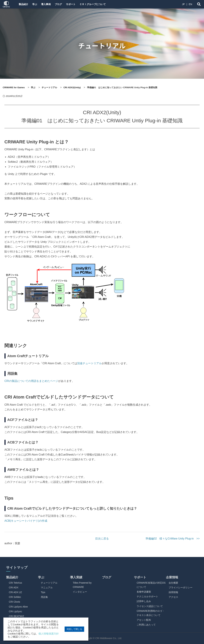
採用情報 (173, 592)
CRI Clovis (14, 602)
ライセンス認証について (150, 606)
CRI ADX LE (15, 592)
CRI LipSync (15, 611)
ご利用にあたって (146, 625)
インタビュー (80, 592)
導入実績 (76, 577)
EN (190, 4)
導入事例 (49, 4)
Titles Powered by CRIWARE (82, 585)
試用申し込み (144, 601)
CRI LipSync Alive (18, 607)
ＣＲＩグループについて (100, 4)
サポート (76, 4)
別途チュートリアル (89, 363)
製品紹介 (24, 4)
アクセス (173, 597)
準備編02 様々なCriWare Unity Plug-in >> (173, 539)
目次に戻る (102, 539)
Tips (43, 592)
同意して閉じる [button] (74, 629)
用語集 (44, 597)
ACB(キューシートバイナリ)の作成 (26, 521)
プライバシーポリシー (181, 588)
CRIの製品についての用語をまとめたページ (31, 381)
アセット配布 (144, 620)
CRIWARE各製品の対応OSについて (151, 585)
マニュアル (47, 588)
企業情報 (172, 577)
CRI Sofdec (15, 597)
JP (183, 4)
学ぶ (36, 4)
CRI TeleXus (15, 583)
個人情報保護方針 (49, 634)
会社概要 (173, 583)
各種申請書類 (144, 592)
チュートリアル (49, 583)
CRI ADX (14, 588)
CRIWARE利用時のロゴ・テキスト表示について (151, 613)
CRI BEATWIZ (16, 616)
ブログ (63, 4)
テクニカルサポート (147, 596)
